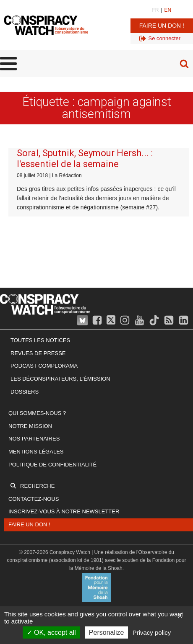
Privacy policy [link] (152, 632)
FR (155, 10)
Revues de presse (38, 353)
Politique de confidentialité (52, 465)
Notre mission (30, 426)
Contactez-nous (34, 499)
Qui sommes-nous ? (37, 413)
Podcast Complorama (44, 366)
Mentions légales (36, 452)
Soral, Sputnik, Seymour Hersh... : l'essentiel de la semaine (85, 158)
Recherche (37, 486)
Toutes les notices (40, 340)
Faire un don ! (162, 26)
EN (168, 10)
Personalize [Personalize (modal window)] (107, 632)
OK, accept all (51, 632)
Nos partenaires (34, 439)
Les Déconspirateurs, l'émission (60, 379)
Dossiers (25, 392)
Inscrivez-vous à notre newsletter (64, 511)
